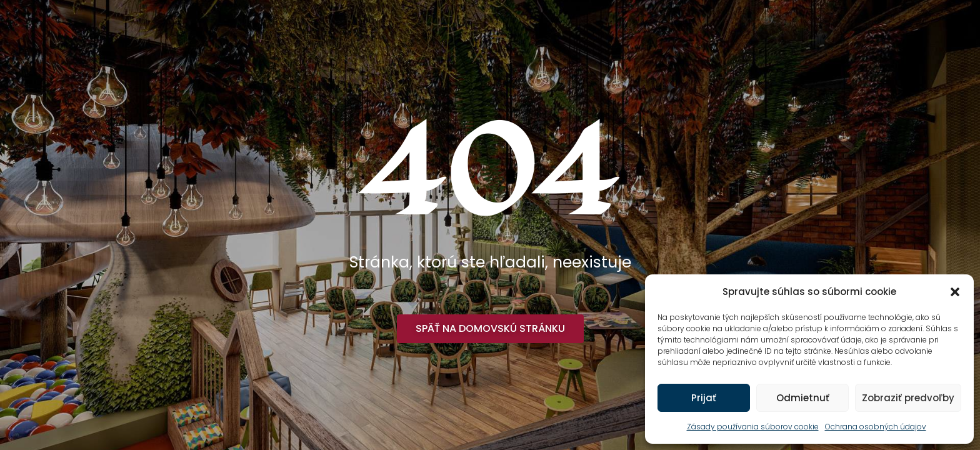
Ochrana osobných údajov (876, 427)
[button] (955, 292)
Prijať (704, 398)
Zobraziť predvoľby (908, 398)
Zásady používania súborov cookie (753, 427)
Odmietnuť (803, 398)
